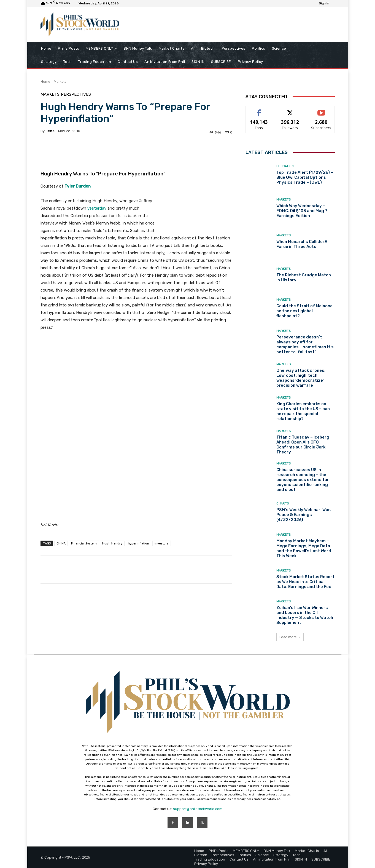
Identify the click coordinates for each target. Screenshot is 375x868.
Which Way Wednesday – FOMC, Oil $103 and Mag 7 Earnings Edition (302, 211)
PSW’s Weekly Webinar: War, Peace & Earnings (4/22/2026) (304, 515)
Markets (60, 82)
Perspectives (76, 94)
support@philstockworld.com (198, 809)
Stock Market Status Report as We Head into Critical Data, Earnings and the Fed (305, 582)
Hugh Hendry (112, 543)
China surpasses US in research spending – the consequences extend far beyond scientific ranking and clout (303, 480)
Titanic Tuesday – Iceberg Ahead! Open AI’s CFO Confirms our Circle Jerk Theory (303, 445)
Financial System (84, 543)
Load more (290, 637)
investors (162, 543)
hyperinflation (138, 543)
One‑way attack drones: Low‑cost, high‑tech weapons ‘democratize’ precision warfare (301, 378)
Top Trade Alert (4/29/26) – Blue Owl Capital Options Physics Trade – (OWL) (305, 177)
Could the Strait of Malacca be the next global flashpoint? (304, 311)
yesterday (97, 208)
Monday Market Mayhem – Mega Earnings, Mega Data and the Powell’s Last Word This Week (304, 548)
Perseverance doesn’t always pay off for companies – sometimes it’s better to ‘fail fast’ (305, 344)
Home (45, 82)
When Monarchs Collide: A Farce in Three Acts (302, 244)
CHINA (61, 543)
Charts (283, 504)
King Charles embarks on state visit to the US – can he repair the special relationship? (303, 411)
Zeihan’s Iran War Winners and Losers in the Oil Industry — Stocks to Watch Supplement (305, 615)
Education (285, 166)
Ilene (50, 131)
